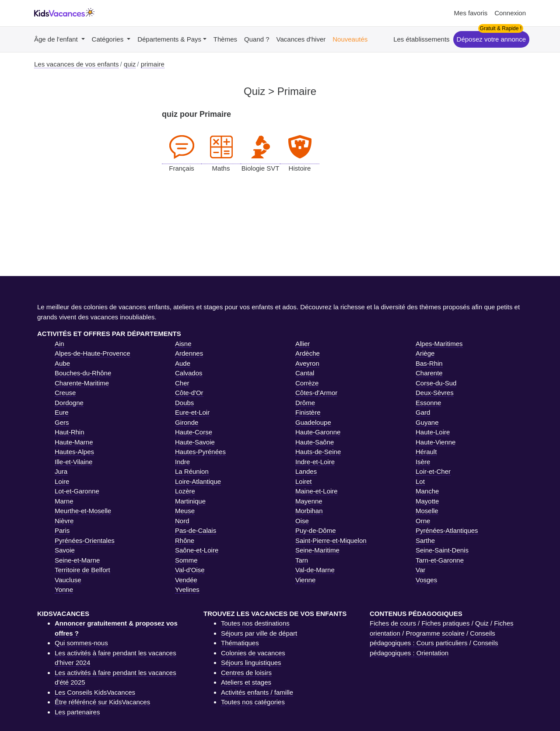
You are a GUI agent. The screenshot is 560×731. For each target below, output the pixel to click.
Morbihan (309, 511)
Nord (182, 521)
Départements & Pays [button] (169, 39)
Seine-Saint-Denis (442, 550)
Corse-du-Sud (436, 383)
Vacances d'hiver (301, 39)
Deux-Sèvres (435, 393)
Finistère (308, 412)
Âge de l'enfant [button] (57, 39)
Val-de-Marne (315, 570)
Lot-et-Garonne (77, 491)
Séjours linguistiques (251, 663)
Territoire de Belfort (82, 570)
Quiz (482, 623)
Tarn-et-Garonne (440, 560)
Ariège (425, 353)
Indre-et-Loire (315, 462)
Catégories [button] (109, 39)
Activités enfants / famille (257, 692)
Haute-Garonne (318, 432)
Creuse (65, 393)
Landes (306, 471)
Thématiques (240, 643)
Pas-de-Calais (196, 530)
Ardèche (308, 353)
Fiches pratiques (445, 623)
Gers (62, 422)
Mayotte (427, 501)
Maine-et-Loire (317, 491)
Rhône (185, 540)
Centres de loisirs (246, 673)
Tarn (302, 560)
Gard (423, 412)
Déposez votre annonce (491, 39)
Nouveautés (350, 39)
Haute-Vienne (436, 442)
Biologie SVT (260, 147)
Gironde (187, 422)
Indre (182, 462)
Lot (420, 481)
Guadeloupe (313, 422)
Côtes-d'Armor (316, 393)
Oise (302, 521)
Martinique (190, 501)
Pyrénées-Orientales (85, 540)
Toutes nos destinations (255, 623)
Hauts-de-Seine (318, 452)
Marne (64, 501)
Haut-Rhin (70, 432)
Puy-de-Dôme (316, 530)
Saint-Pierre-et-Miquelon (331, 540)
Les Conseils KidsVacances (95, 692)
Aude (183, 363)
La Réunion (192, 471)
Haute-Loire (433, 432)
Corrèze (307, 383)
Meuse (185, 511)
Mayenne (309, 501)
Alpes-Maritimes (439, 344)
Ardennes (189, 353)
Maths (221, 147)
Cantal (305, 373)
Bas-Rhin (429, 363)
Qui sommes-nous (81, 643)
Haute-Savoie (195, 442)
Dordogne (69, 403)
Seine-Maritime (317, 550)
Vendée (186, 580)
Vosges (426, 580)
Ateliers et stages (246, 682)
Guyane (427, 422)
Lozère (185, 491)
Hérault (426, 452)
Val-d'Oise (190, 570)
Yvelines (187, 589)
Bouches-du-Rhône (83, 373)
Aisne (183, 344)
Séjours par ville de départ (259, 633)
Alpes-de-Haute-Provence (93, 353)
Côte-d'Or (189, 393)
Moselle (427, 511)
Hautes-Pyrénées (200, 452)
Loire (62, 481)
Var (420, 570)
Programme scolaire (435, 633)
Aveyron (307, 363)
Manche (427, 491)
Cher (182, 383)
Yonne (64, 589)
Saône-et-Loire (197, 550)
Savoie (65, 550)
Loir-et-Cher (433, 471)
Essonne (428, 403)
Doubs (184, 403)
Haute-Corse (194, 432)
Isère (423, 462)
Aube (62, 363)
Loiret (304, 481)
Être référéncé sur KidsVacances (102, 702)
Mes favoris (471, 13)
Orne (423, 521)
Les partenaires (77, 712)
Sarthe (425, 540)
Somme (186, 560)
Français (182, 147)
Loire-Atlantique (198, 481)
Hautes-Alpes (74, 452)
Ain (59, 344)
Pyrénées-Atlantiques (447, 530)
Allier (303, 344)
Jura (61, 471)
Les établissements (421, 39)
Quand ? (257, 39)
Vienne (305, 580)
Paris (62, 530)
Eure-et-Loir (192, 412)
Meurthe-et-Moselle (83, 511)
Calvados (189, 373)
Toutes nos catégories (253, 702)
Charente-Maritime (82, 383)
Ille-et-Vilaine (73, 462)
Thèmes (225, 39)
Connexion (510, 13)
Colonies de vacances (253, 653)
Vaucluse (68, 580)
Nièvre (64, 521)
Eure (62, 412)
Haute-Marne (74, 442)
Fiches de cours (393, 623)
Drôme (305, 403)
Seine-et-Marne (77, 560)
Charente (429, 373)
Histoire (300, 147)
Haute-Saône (315, 442)
